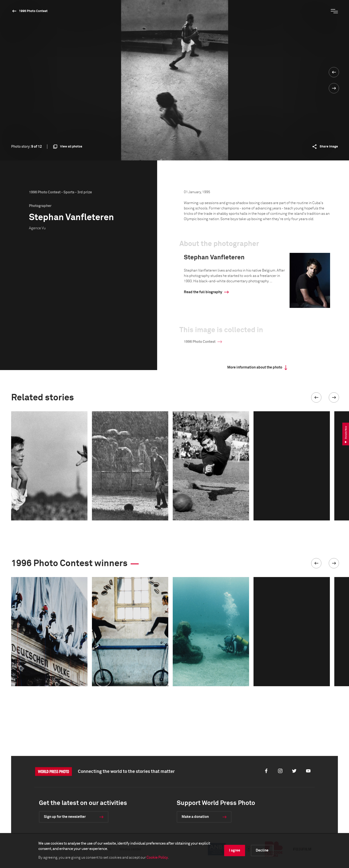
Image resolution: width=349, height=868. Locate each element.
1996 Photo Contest (33, 11)
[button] (316, 397)
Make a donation (195, 817)
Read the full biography (203, 292)
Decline (262, 850)
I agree (235, 850)
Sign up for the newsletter (65, 817)
